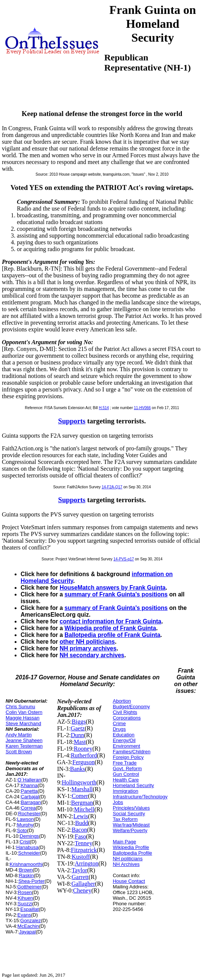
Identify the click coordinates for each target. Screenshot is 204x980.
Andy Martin (19, 735)
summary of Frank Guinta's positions (116, 594)
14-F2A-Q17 (112, 487)
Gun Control (126, 774)
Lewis (81, 816)
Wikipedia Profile (131, 847)
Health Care (126, 780)
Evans (24, 915)
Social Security (129, 814)
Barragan (31, 802)
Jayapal (28, 932)
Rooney (83, 749)
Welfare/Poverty (130, 830)
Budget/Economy (131, 707)
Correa (28, 808)
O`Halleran (29, 780)
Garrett (80, 877)
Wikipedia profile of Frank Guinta (110, 628)
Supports (72, 421)
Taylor (79, 870)
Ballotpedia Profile (133, 853)
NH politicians (128, 859)
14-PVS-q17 (124, 559)
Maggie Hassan (22, 718)
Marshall (82, 789)
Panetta (29, 791)
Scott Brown (19, 752)
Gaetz (78, 728)
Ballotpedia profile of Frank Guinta (112, 635)
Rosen (25, 892)
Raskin (26, 875)
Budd (82, 823)
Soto (22, 830)
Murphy (25, 825)
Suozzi (25, 904)
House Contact (129, 881)
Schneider (29, 853)
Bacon (79, 830)
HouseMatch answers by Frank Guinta (113, 588)
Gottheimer (29, 887)
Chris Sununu (20, 707)
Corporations (127, 718)
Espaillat (29, 909)
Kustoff (81, 857)
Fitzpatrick (84, 850)
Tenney (83, 843)
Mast (80, 742)
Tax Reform (125, 819)
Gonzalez (31, 921)
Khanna (29, 785)
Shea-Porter (31, 881)
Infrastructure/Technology (140, 797)
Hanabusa (27, 847)
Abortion (122, 701)
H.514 (104, 408)
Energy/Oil (124, 740)
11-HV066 (142, 408)
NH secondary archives (92, 655)
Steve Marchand (23, 723)
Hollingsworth (79, 782)
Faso (80, 836)
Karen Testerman (24, 746)
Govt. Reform (127, 768)
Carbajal (30, 797)
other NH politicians (87, 642)
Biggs (79, 722)
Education (124, 735)
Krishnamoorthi (26, 864)
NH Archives (126, 864)
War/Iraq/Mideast (131, 825)
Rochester (29, 814)
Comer (80, 796)
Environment (127, 746)
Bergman (82, 803)
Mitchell (84, 809)
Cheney (82, 890)
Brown (26, 870)
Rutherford (84, 755)
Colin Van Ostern (24, 712)
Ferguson (83, 762)
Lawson (25, 819)
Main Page (124, 842)
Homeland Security (133, 785)
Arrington (86, 863)
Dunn (78, 735)
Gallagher (83, 884)
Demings (29, 836)
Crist (25, 842)
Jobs (118, 802)
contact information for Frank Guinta (110, 621)
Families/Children (132, 752)
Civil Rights (125, 712)
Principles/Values (131, 808)
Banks (78, 769)
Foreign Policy (128, 757)
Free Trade (125, 763)
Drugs (119, 729)
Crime (119, 723)
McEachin (28, 926)
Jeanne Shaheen (24, 740)
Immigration (126, 791)
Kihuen (25, 898)
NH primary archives (88, 648)
